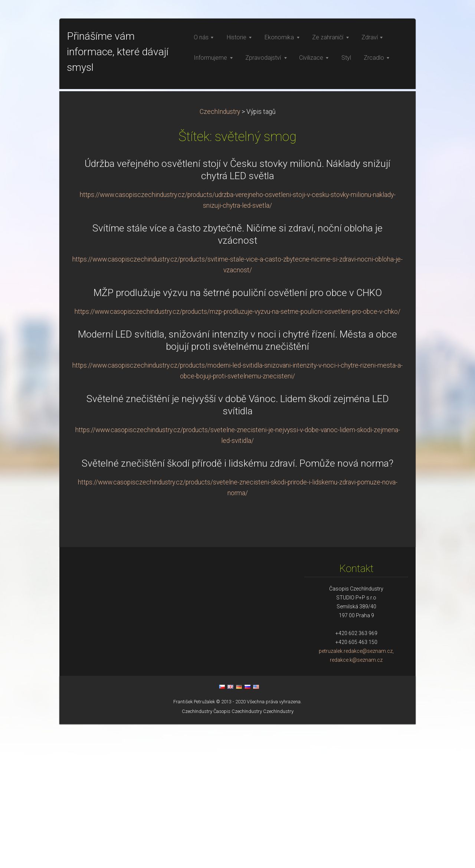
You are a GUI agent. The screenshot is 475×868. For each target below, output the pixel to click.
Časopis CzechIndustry (238, 855)
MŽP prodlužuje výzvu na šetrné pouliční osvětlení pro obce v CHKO (238, 437)
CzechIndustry (220, 256)
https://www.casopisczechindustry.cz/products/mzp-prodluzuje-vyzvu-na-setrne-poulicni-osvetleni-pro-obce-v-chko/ (237, 456)
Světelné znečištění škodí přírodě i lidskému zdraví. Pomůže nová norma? (237, 607)
